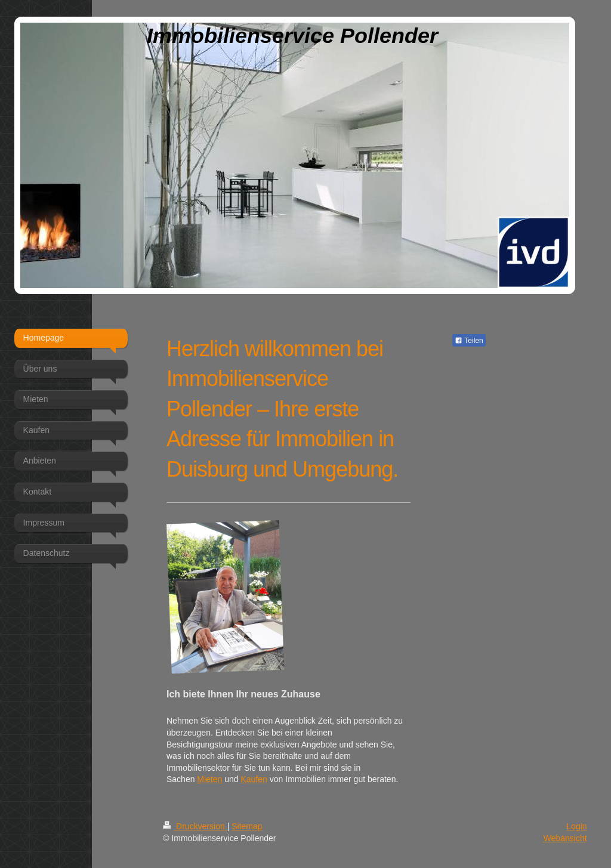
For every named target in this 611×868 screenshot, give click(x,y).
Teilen (469, 341)
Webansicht (565, 838)
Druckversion (195, 826)
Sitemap (247, 826)
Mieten (209, 779)
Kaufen (254, 779)
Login (576, 826)
